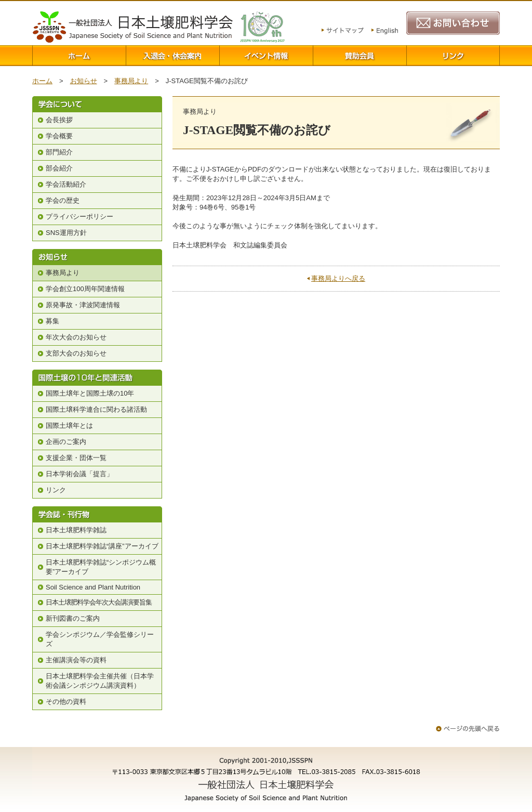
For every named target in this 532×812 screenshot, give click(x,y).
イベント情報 (266, 56)
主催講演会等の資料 (76, 660)
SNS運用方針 (66, 233)
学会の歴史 (63, 200)
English (385, 31)
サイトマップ (343, 31)
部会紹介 (59, 168)
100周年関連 (262, 27)
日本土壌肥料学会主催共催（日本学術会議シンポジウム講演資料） (100, 681)
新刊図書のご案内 (73, 618)
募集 (52, 321)
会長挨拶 (59, 120)
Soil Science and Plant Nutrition (93, 587)
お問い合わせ (453, 23)
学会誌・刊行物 (97, 514)
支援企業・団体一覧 (76, 458)
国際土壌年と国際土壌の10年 (90, 393)
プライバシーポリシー (79, 217)
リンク (453, 56)
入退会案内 (172, 56)
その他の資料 (66, 702)
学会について (97, 104)
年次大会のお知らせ (76, 337)
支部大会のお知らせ (76, 353)
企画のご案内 (66, 442)
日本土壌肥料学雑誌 (76, 530)
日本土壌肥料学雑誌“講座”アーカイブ (102, 546)
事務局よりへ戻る (338, 278)
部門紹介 (59, 152)
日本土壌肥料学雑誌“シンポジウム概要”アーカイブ (101, 567)
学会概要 (59, 136)
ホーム (79, 56)
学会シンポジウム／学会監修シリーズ (100, 639)
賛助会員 (360, 56)
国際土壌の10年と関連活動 (97, 378)
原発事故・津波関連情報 (83, 305)
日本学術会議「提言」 (79, 474)
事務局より (131, 81)
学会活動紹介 (66, 184)
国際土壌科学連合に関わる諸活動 (96, 409)
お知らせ (84, 81)
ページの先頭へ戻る (468, 729)
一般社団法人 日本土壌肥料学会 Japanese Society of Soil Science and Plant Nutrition (132, 27)
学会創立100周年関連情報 (85, 289)
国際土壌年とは (69, 425)
